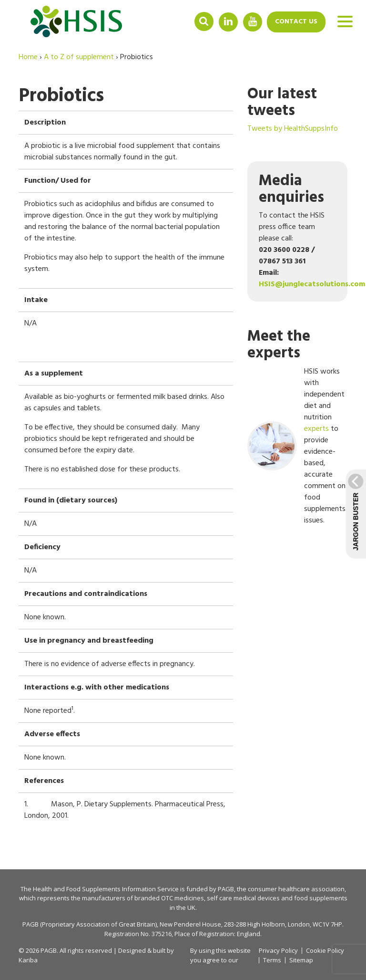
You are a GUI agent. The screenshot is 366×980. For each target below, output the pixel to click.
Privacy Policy (278, 950)
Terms (272, 960)
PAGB (226, 889)
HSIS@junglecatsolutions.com (312, 284)
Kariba (28, 960)
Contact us (296, 22)
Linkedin (228, 21)
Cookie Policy (325, 951)
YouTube (253, 21)
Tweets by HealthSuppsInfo (293, 129)
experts (316, 429)
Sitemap (301, 960)
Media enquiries (291, 189)
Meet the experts (279, 345)
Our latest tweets (282, 103)
